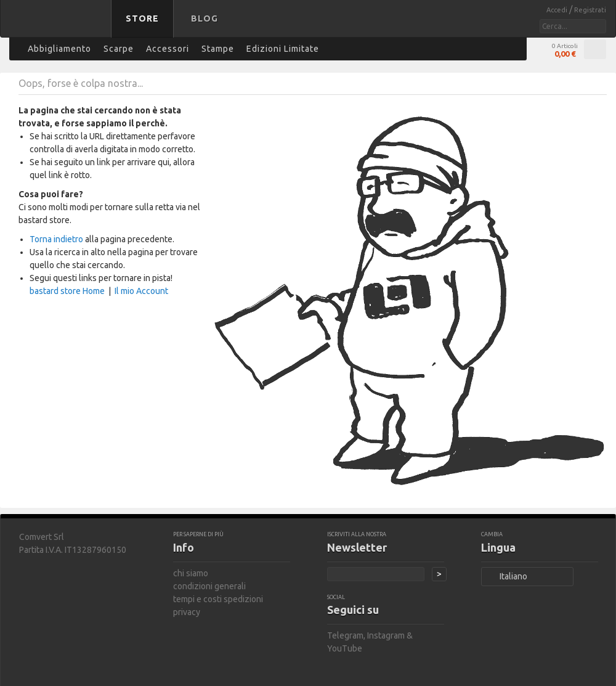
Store (142, 18)
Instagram (386, 635)
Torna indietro (56, 239)
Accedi (558, 10)
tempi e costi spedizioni (218, 599)
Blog (205, 18)
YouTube (345, 648)
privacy (187, 612)
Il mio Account (141, 291)
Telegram (345, 635)
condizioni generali (209, 586)
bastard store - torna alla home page (58, 27)
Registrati (590, 10)
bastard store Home (67, 291)
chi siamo (191, 573)
